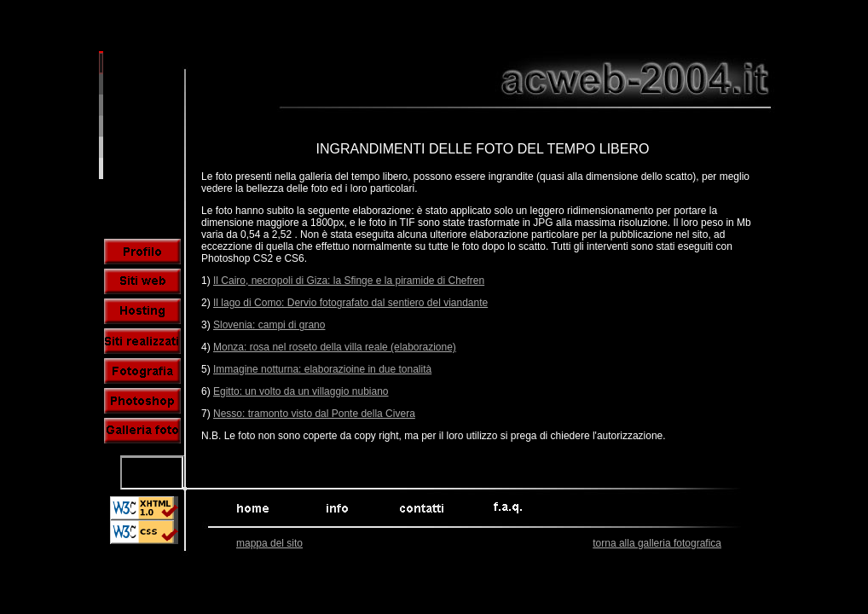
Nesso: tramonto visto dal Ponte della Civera (314, 414)
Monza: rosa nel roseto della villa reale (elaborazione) (335, 347)
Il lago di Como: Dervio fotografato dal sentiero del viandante (350, 303)
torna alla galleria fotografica (657, 543)
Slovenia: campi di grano (269, 325)
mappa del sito (269, 543)
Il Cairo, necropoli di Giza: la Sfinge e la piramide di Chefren (349, 281)
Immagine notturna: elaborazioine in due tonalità (322, 369)
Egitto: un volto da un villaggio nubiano (301, 391)
